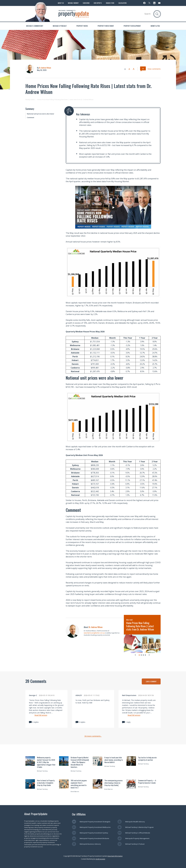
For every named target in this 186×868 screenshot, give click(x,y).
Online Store (110, 3)
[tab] (139, 655)
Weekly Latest (30, 100)
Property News (82, 26)
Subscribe (86, 3)
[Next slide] (149, 655)
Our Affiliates (79, 814)
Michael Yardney (73, 3)
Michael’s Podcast (60, 26)
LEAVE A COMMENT (151, 681)
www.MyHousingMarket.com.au (94, 633)
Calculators (123, 3)
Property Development (132, 26)
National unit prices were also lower (41, 114)
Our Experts (98, 3)
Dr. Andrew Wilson (45, 68)
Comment (31, 117)
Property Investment (106, 26)
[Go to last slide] (135, 655)
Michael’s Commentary (35, 26)
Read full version (41, 715)
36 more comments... (93, 736)
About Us (61, 3)
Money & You (155, 26)
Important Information (115, 856)
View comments (154, 69)
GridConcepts (100, 859)
